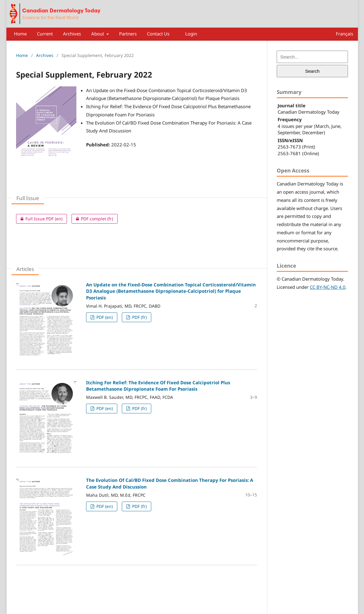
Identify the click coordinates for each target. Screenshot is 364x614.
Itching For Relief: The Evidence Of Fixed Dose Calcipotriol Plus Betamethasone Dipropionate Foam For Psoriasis (158, 386)
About (98, 34)
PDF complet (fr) (92, 219)
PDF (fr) (139, 317)
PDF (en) (104, 317)
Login (191, 34)
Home (20, 34)
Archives (72, 34)
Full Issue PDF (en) (39, 219)
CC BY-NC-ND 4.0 (328, 287)
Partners (128, 34)
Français (344, 34)
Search (312, 71)
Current (45, 34)
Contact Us (158, 34)
